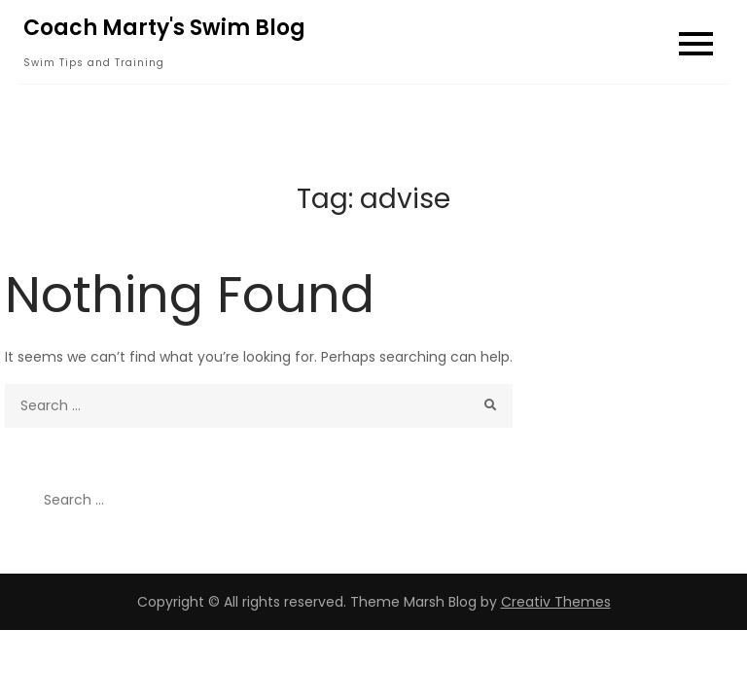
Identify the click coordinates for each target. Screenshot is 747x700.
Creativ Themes (556, 602)
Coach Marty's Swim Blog (164, 28)
